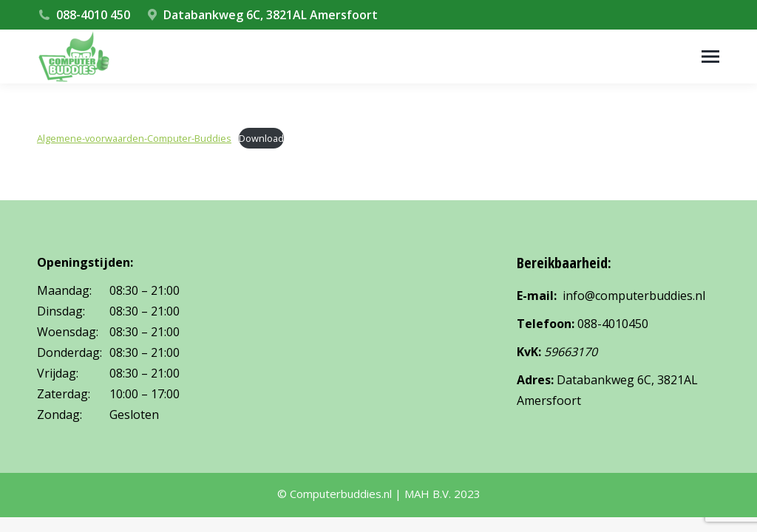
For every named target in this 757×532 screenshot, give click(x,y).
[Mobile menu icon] (710, 57)
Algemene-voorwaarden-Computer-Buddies (134, 138)
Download (261, 138)
